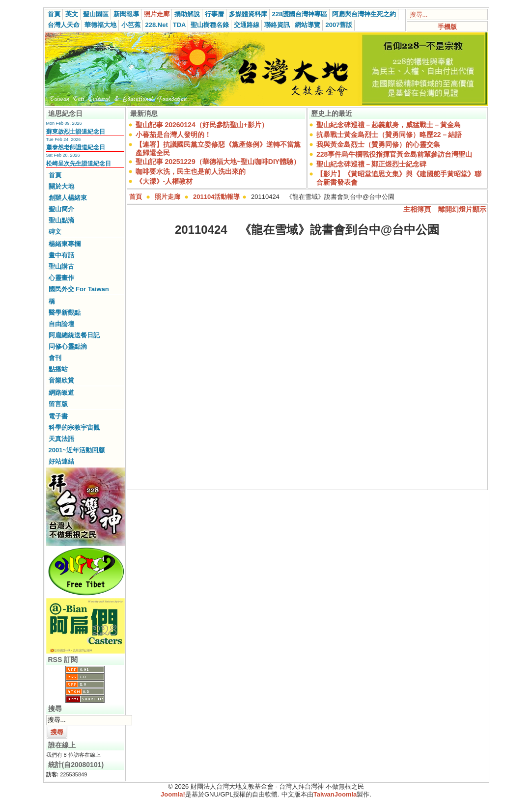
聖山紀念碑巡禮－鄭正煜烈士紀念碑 (371, 164)
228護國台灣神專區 (300, 14)
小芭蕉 (131, 25)
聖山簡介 (61, 209)
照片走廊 (157, 14)
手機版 (447, 27)
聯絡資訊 (277, 25)
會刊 (55, 358)
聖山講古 (61, 266)
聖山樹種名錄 (210, 25)
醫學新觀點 (65, 313)
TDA (180, 25)
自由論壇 (61, 324)
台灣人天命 (64, 25)
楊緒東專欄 (65, 244)
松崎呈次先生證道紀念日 (79, 164)
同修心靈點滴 (68, 346)
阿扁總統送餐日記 (74, 335)
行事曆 (214, 14)
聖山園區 (96, 14)
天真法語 (61, 439)
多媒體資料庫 (248, 14)
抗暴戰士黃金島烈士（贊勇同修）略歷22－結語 (389, 135)
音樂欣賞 (61, 380)
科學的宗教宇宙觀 (74, 427)
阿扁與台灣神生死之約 (364, 14)
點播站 (58, 369)
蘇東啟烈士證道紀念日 (76, 132)
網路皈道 (61, 393)
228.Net (157, 25)
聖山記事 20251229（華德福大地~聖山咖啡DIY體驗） (218, 162)
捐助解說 (187, 14)
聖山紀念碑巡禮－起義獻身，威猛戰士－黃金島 (389, 125)
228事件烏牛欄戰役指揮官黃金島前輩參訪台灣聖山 (394, 154)
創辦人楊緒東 (68, 198)
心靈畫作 (61, 278)
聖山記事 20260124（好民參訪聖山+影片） (202, 125)
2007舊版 (339, 25)
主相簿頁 (417, 209)
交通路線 (247, 25)
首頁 (54, 14)
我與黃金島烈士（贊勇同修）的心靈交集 (378, 144)
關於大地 (61, 186)
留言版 (58, 404)
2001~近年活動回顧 (77, 450)
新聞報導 (126, 14)
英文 (72, 14)
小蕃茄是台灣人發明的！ (173, 135)
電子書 (58, 416)
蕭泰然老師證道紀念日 (76, 147)
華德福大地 (100, 25)
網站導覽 (308, 25)
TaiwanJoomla (335, 794)
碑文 (55, 232)
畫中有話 (61, 255)
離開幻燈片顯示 (462, 209)
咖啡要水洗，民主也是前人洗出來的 (191, 171)
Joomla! (173, 794)
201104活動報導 (216, 197)
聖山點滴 (61, 220)
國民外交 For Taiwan (79, 289)
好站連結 (61, 461)
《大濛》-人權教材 (164, 181)
